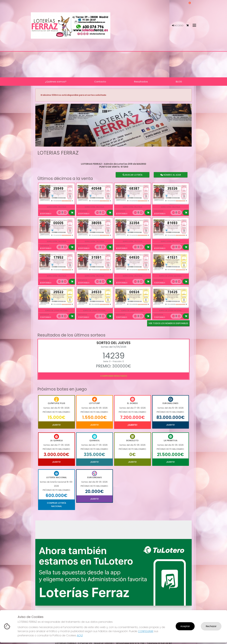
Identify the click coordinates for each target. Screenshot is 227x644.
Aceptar (185, 626)
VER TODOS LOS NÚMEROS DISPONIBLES (168, 323)
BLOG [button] (179, 82)
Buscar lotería (133, 175)
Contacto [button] (100, 82)
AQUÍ (80, 635)
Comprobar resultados (114, 376)
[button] (47, 129)
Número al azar (170, 175)
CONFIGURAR (146, 631)
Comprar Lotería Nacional (57, 505)
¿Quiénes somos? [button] (56, 82)
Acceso (178, 25)
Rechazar (211, 626)
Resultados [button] (141, 82)
